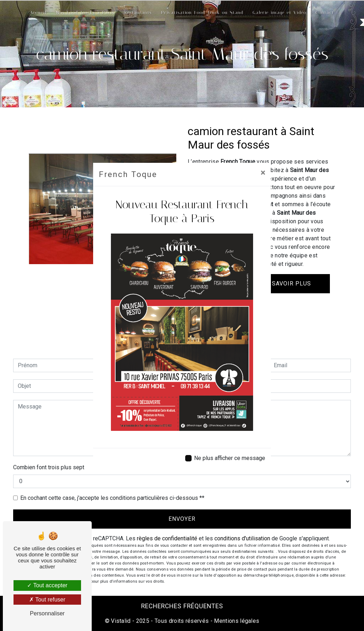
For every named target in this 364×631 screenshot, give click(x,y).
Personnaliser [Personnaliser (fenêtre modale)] (47, 613)
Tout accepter (47, 585)
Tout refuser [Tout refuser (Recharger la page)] (47, 600)
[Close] (263, 173)
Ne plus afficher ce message (230, 458)
